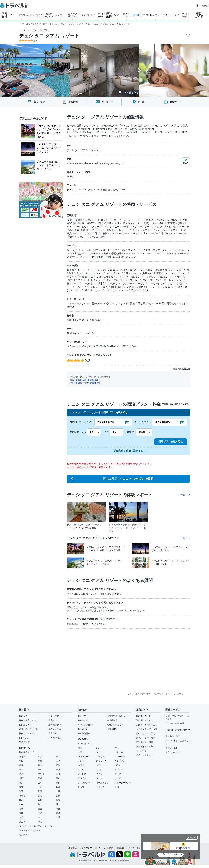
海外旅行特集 (84, 733)
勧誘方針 (121, 848)
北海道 (22, 757)
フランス (82, 774)
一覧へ (185, 495)
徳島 (21, 809)
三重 (40, 787)
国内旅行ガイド (144, 716)
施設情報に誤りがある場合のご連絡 (84, 380)
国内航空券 (24, 725)
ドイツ (118, 774)
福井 (40, 783)
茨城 (58, 765)
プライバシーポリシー (90, 848)
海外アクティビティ (116, 725)
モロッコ (100, 787)
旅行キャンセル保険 (175, 723)
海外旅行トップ (85, 744)
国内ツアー (24, 716)
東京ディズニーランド (30, 830)
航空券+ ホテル (127, 15)
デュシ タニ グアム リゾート (49, 36)
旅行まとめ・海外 (145, 747)
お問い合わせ (172, 748)
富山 (58, 778)
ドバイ (118, 787)
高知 (58, 809)
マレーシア (120, 757)
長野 (21, 778)
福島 (21, 765)
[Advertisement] (89, 657)
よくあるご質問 (173, 736)
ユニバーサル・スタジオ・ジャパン (36, 826)
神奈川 (41, 774)
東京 (21, 774)
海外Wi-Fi (82, 729)
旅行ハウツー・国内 (146, 733)
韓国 (80, 748)
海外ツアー (83, 716)
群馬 (21, 770)
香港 (117, 748)
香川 (58, 804)
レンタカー (61, 15)
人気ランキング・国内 (147, 725)
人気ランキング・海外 (147, 729)
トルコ (81, 787)
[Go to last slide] (70, 70)
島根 (21, 804)
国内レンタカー (56, 729)
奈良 (40, 796)
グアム (99, 765)
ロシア (118, 778)
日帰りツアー (55, 716)
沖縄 (40, 822)
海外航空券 (112, 720)
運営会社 (72, 848)
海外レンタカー (85, 725)
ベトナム (119, 752)
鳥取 (40, 800)
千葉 (58, 770)
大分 (21, 817)
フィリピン (101, 757)
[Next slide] (139, 70)
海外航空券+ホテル (116, 716)
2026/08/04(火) (163, 422)
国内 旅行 (4, 15)
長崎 (58, 813)
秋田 (21, 761)
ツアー (13, 15)
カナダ (99, 770)
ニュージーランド (123, 783)
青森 (40, 757)
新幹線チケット (56, 725)
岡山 (21, 800)
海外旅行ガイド (144, 720)
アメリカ (82, 770)
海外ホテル (83, 720)
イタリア (100, 774)
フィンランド (84, 783)
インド (81, 761)
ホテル (31, 15)
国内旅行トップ (26, 752)
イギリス (119, 770)
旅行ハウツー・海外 (146, 738)
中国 (80, 752)
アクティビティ (87, 15)
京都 (40, 791)
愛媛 (40, 809)
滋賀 (21, 791)
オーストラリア (103, 783)
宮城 (40, 761)
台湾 (98, 748)
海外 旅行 (109, 15)
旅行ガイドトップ (145, 755)
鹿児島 (22, 822)
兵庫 (58, 796)
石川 (21, 783)
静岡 (58, 783)
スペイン (82, 778)
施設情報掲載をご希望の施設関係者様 (85, 383)
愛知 (21, 787)
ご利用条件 (109, 848)
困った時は (202, 6)
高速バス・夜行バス (29, 729)
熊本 (40, 817)
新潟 (40, 778)
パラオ (118, 765)
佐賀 (40, 813)
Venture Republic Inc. (107, 860)
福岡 (21, 813)
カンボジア (120, 761)
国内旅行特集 (55, 738)
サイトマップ (134, 848)
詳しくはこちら (171, 854)
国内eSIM (24, 738)
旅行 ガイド (199, 15)
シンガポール (84, 757)
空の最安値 (24, 742)
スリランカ (101, 761)
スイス (99, 778)
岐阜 (58, 787)
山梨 (58, 774)
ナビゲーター (142, 751)
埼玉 (40, 770)
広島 (58, 800)
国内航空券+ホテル (28, 720)
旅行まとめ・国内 (145, 742)
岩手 (58, 757)
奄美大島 (23, 835)
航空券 (22, 15)
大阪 (58, 791)
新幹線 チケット (49, 15)
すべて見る (128, 93)
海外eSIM (111, 729)
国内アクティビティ (29, 733)
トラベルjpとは (173, 752)
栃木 (40, 765)
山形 (58, 761)
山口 (40, 804)
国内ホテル (54, 720)
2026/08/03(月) (105, 422)
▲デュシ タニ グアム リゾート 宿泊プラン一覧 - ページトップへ (155, 694)
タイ (98, 752)
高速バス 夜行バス (73, 15)
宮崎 (58, 817)
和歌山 (22, 796)
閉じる (193, 838)
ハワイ (81, 765)
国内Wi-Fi (53, 733)
